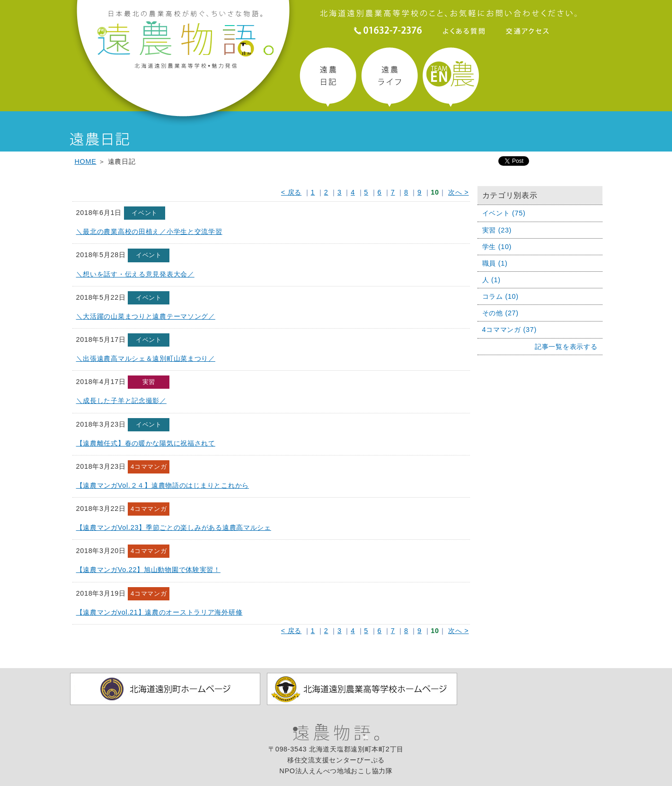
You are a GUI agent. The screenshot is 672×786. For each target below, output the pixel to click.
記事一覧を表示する (566, 347)
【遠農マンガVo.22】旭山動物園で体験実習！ (148, 570)
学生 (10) (497, 247)
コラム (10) (500, 296)
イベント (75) (504, 213)
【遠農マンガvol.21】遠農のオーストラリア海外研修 (159, 612)
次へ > (458, 192)
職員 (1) (495, 263)
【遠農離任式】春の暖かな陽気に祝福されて (146, 443)
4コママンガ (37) (510, 330)
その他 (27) (500, 313)
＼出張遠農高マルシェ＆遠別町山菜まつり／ (146, 358)
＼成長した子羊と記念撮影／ (121, 401)
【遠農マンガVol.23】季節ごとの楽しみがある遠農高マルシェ (174, 527)
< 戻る (291, 192)
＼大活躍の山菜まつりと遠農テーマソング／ (146, 316)
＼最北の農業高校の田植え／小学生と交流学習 (149, 232)
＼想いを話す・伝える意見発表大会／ (135, 274)
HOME (86, 161)
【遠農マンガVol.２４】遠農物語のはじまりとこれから (163, 485)
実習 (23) (497, 230)
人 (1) (491, 280)
